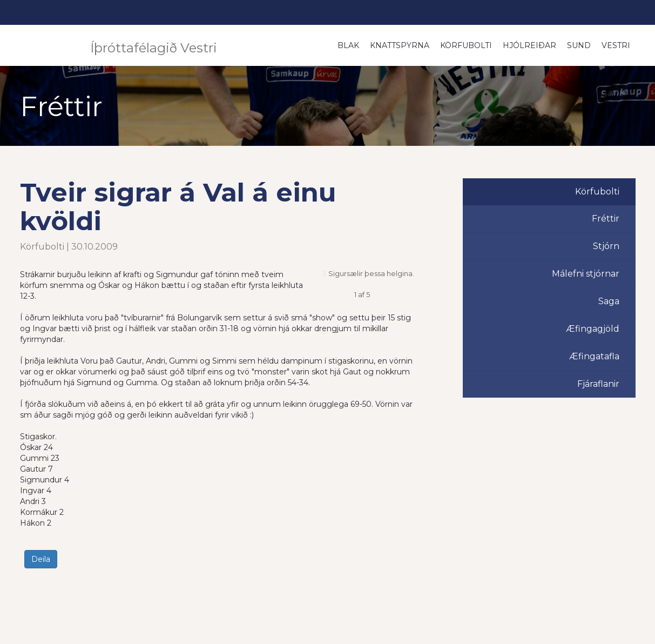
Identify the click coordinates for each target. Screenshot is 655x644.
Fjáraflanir (598, 384)
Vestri (616, 45)
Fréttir (606, 219)
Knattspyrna (400, 45)
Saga (609, 301)
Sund (579, 45)
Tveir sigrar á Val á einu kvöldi (178, 207)
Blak (348, 45)
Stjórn (606, 246)
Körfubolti (466, 45)
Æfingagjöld (593, 329)
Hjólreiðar (529, 45)
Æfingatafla (594, 356)
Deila (41, 559)
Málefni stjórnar (586, 274)
